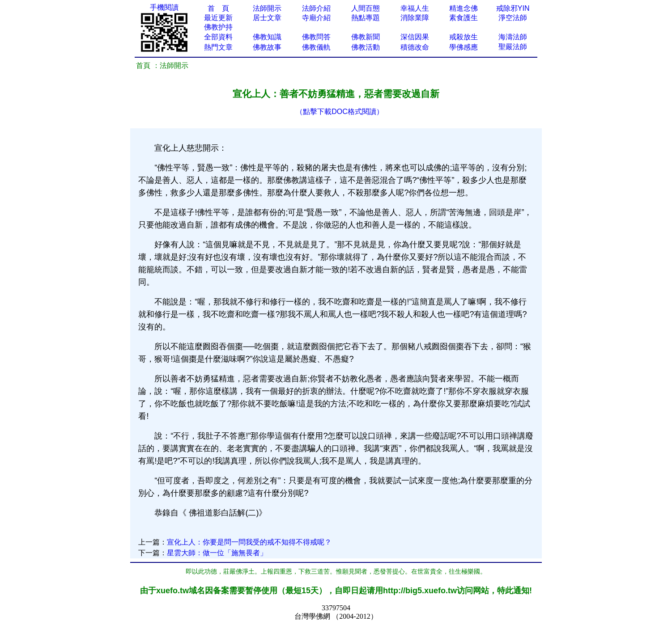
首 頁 (218, 8)
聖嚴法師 (513, 47)
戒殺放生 (464, 37)
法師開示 (267, 8)
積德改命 (415, 47)
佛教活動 (366, 47)
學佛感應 (464, 47)
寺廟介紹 (316, 18)
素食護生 (464, 18)
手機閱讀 (164, 7)
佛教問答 (316, 37)
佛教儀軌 (316, 47)
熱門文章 (218, 47)
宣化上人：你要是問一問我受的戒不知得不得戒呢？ (249, 542)
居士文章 (267, 18)
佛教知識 (267, 37)
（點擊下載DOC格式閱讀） (340, 112)
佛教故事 (267, 47)
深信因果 (415, 37)
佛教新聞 (366, 37)
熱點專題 (366, 18)
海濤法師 (513, 37)
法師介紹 (316, 8)
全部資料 (218, 37)
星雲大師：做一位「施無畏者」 (217, 553)
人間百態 (366, 8)
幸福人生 (415, 8)
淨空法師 (513, 18)
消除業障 (415, 18)
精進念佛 (464, 8)
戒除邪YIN (513, 8)
